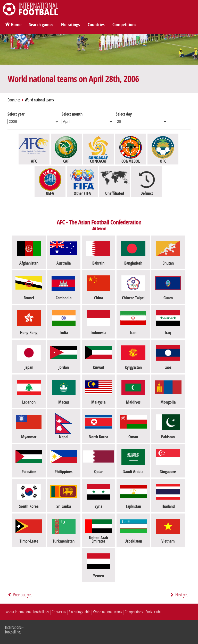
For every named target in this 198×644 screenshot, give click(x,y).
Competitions (124, 25)
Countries (96, 25)
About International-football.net (28, 612)
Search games (41, 25)
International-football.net (14, 630)
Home (16, 25)
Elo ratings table (80, 612)
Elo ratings (71, 25)
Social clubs (153, 612)
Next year (183, 595)
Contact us (59, 612)
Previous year (23, 595)
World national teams (108, 612)
